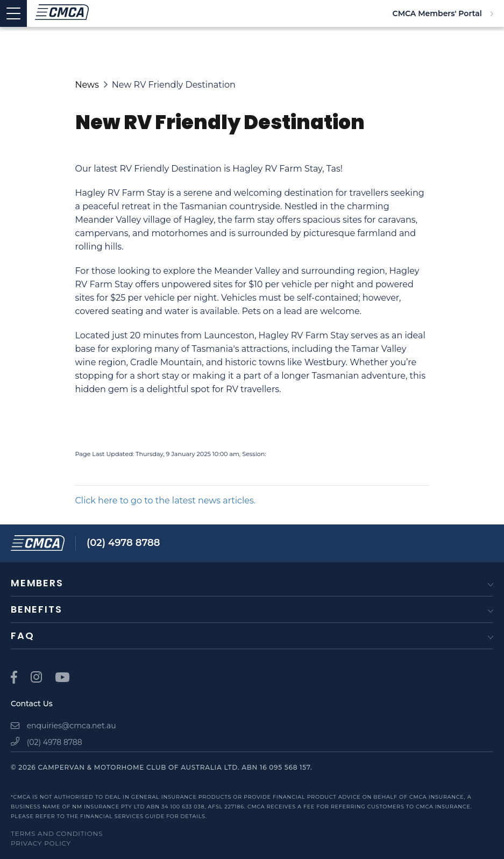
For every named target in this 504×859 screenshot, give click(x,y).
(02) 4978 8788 (123, 543)
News (87, 85)
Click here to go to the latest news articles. (166, 501)
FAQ (22, 636)
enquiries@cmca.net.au (63, 726)
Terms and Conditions (57, 833)
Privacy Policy (41, 843)
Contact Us (32, 704)
